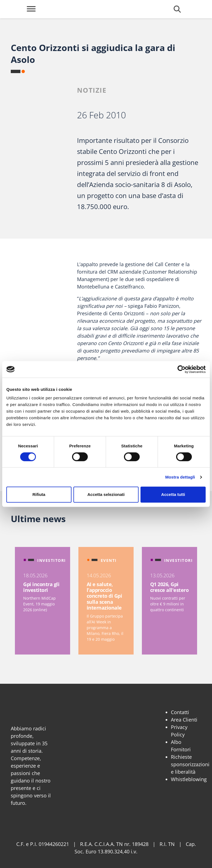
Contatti (180, 712)
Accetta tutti (173, 494)
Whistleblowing (189, 779)
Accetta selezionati (106, 494)
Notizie (92, 90)
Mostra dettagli (180, 477)
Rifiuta (39, 494)
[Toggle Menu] (31, 9)
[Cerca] (177, 9)
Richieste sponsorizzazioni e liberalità (190, 764)
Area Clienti (184, 720)
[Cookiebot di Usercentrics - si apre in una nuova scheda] (181, 369)
